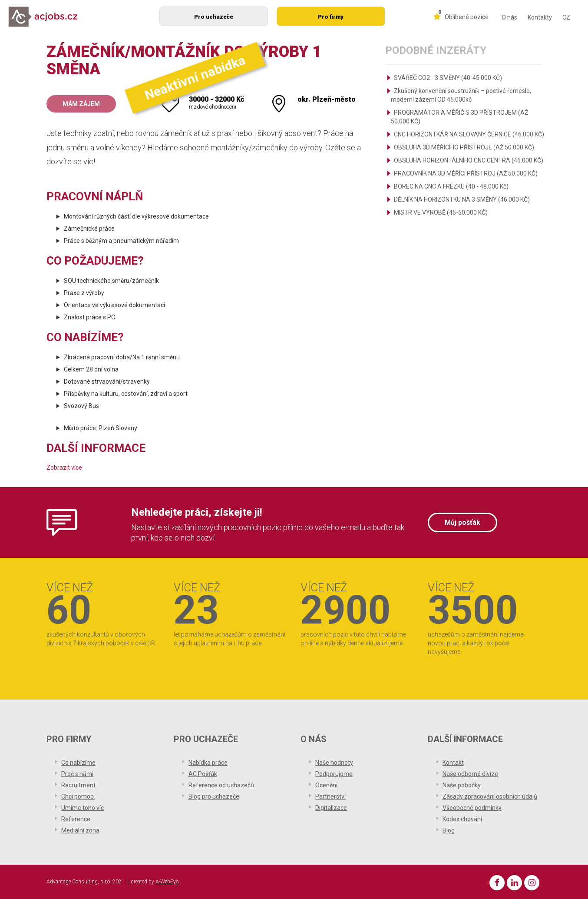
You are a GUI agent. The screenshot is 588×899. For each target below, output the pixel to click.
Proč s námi (77, 774)
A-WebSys (167, 882)
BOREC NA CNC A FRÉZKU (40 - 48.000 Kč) (451, 186)
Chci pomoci (78, 796)
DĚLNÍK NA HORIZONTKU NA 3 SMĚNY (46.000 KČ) (462, 199)
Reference (76, 819)
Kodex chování (462, 819)
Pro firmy (331, 17)
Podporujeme (334, 774)
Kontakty (540, 17)
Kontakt (453, 763)
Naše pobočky (462, 785)
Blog (449, 830)
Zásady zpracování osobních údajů (490, 796)
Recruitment (78, 785)
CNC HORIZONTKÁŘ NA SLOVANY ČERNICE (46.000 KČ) (469, 134)
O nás (509, 17)
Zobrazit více (64, 468)
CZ (566, 17)
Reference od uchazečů (221, 785)
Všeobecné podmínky (472, 808)
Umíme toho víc (83, 808)
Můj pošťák (462, 522)
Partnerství (330, 796)
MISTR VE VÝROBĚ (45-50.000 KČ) (441, 212)
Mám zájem (81, 104)
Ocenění (326, 785)
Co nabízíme (78, 763)
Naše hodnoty (334, 763)
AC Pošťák (203, 774)
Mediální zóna (80, 830)
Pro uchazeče (214, 17)
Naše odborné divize (470, 774)
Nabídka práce (208, 763)
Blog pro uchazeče (214, 796)
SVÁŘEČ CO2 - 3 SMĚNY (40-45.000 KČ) (448, 78)
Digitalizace (331, 808)
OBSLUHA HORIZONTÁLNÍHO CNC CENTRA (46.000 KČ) (469, 160)
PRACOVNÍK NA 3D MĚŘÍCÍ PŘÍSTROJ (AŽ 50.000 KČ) (466, 173)
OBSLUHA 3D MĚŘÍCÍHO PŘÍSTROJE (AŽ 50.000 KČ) (464, 147)
